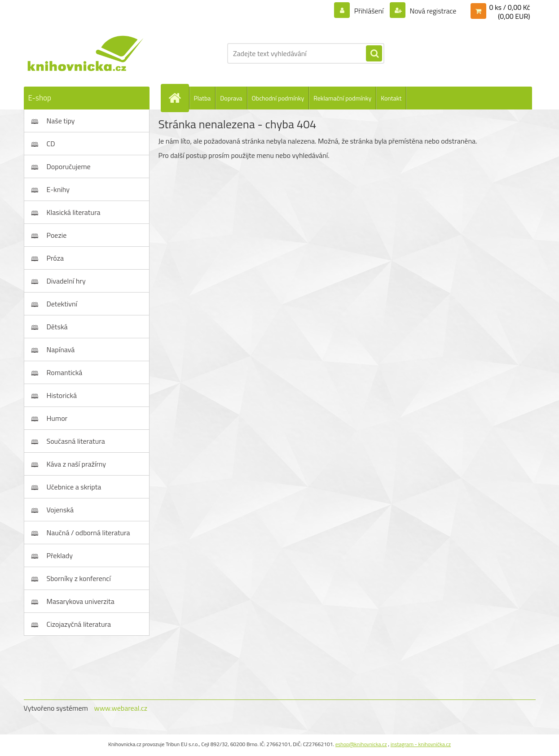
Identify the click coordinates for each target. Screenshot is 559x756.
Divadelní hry (66, 281)
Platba (202, 98)
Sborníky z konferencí (79, 578)
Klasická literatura (74, 212)
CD (51, 144)
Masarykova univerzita (81, 601)
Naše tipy (61, 121)
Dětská (57, 327)
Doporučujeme (69, 166)
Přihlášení (369, 11)
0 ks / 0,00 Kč (509, 7)
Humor (57, 418)
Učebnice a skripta (74, 487)
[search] (374, 54)
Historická (62, 395)
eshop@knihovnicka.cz (361, 744)
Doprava (231, 98)
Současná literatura (76, 441)
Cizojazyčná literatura (79, 624)
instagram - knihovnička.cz (421, 744)
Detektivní (62, 304)
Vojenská (60, 510)
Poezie (57, 235)
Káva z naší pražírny (77, 464)
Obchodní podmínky (278, 98)
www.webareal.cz (121, 708)
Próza (55, 258)
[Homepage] (179, 98)
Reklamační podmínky (342, 98)
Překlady (60, 555)
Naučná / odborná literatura (88, 533)
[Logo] (86, 53)
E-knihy (58, 189)
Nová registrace (432, 11)
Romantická (65, 372)
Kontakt (391, 98)
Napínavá (61, 350)
